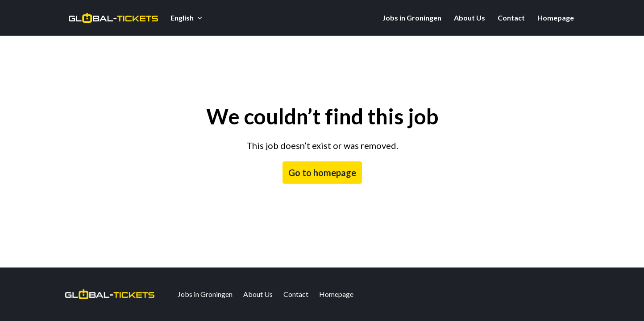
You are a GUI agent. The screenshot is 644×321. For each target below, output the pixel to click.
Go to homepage (322, 173)
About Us (469, 18)
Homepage (556, 18)
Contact (511, 18)
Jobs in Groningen (412, 18)
